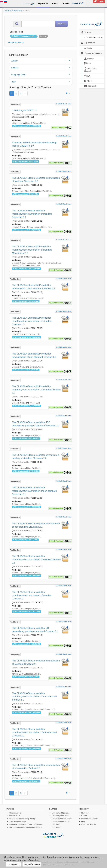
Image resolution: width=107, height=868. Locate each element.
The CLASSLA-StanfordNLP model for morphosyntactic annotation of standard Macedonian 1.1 (32, 250)
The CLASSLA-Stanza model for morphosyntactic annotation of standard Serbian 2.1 (36, 559)
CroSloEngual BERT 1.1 (24, 110)
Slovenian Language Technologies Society (26, 827)
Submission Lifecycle (90, 819)
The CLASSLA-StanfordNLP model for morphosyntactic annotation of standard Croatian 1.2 (32, 321)
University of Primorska (61, 822)
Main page (85, 813)
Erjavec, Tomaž (18, 266)
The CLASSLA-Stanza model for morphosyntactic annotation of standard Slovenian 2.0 (32, 214)
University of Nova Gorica (62, 819)
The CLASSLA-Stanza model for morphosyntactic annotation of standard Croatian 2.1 (32, 595)
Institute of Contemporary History (22, 819)
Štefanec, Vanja (36, 298)
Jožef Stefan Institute (22, 185)
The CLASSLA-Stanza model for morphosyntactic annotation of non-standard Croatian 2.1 (34, 732)
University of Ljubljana (61, 813)
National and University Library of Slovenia (26, 824)
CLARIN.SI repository (13, 10)
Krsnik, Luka (35, 266)
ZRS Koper (56, 827)
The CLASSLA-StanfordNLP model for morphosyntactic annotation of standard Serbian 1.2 (36, 390)
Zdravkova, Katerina (36, 263)
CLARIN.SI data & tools (63, 104)
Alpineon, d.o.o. (15, 813)
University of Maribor (60, 816)
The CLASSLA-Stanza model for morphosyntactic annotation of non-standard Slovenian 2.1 (34, 491)
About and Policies (89, 824)
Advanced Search (16, 42)
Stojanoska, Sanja (53, 263)
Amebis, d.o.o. (15, 816)
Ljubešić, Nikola (45, 191)
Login (99, 1)
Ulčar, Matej (17, 123)
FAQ (83, 822)
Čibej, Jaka (29, 191)
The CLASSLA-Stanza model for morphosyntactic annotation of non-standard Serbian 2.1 (34, 697)
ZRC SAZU (56, 824)
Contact (84, 816)
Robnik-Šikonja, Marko (36, 123)
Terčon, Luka (17, 191)
